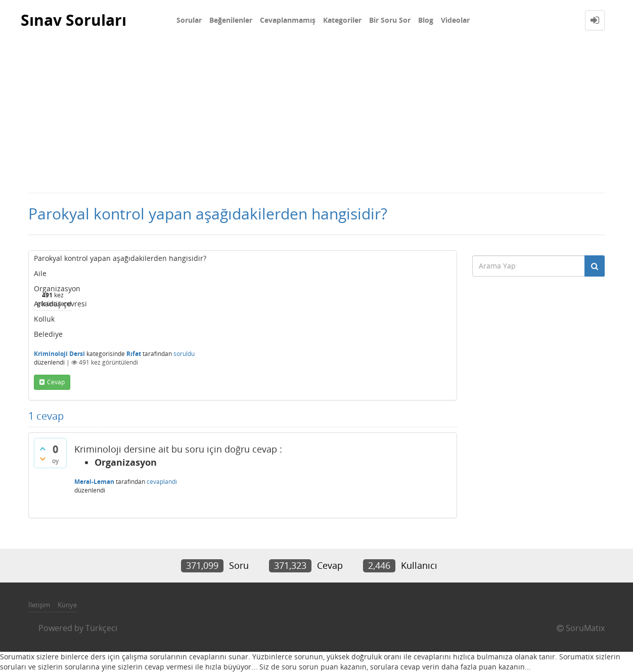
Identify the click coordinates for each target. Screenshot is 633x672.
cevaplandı (162, 482)
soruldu (184, 354)
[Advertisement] (316, 116)
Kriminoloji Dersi (59, 354)
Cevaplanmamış (288, 20)
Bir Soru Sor (390, 20)
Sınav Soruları (74, 20)
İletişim (39, 605)
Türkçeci (101, 628)
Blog (426, 20)
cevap (56, 382)
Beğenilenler (231, 20)
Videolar (455, 20)
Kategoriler (342, 20)
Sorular (189, 20)
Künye (67, 605)
